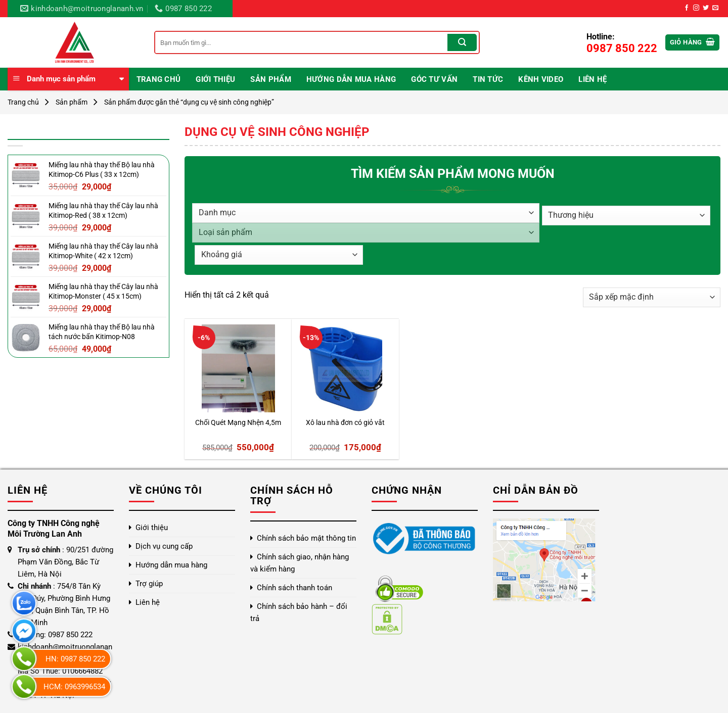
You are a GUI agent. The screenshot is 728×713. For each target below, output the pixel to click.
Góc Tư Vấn (434, 79)
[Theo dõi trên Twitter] (706, 8)
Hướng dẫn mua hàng (351, 79)
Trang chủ (159, 79)
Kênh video (541, 79)
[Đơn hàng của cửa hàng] (652, 297)
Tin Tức (488, 79)
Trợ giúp (149, 584)
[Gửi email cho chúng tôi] (715, 8)
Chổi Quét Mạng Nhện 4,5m (238, 423)
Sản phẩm (270, 79)
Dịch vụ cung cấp (164, 546)
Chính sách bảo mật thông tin (306, 538)
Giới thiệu (215, 79)
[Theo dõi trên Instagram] (696, 8)
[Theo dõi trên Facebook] (687, 8)
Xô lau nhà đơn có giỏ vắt (345, 423)
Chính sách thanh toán (294, 588)
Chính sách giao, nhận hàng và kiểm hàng (300, 563)
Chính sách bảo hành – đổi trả (299, 612)
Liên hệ (593, 79)
